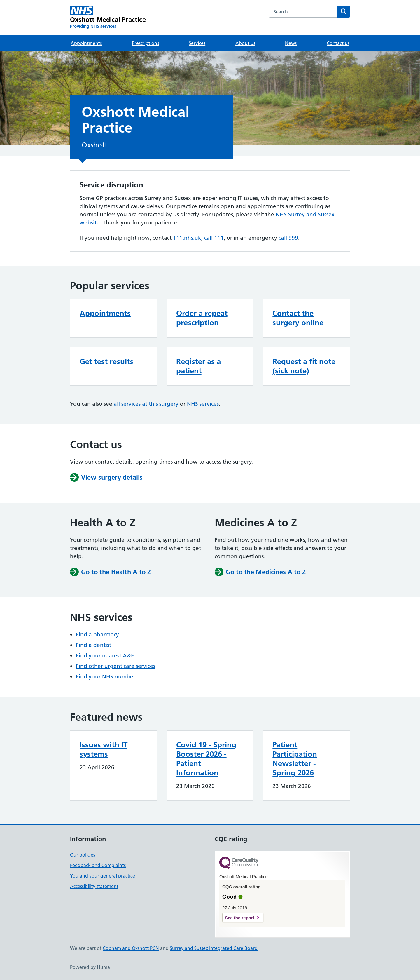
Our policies (83, 855)
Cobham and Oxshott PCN (131, 948)
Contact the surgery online (298, 318)
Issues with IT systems (104, 749)
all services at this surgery (146, 404)
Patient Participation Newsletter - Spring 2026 (295, 759)
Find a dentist (93, 645)
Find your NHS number (106, 677)
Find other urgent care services (116, 666)
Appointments (86, 43)
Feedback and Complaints (98, 865)
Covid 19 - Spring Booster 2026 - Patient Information (206, 759)
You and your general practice (103, 876)
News (291, 43)
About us (245, 43)
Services (197, 43)
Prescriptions (145, 43)
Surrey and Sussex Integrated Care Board (214, 948)
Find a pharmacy (97, 635)
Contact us (338, 43)
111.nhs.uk (187, 238)
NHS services (203, 404)
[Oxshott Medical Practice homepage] (108, 18)
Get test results (106, 361)
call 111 (214, 238)
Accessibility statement (94, 886)
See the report (240, 918)
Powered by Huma (90, 967)
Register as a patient (198, 366)
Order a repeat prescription (202, 318)
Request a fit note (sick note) (304, 366)
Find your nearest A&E (105, 656)
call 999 (288, 238)
